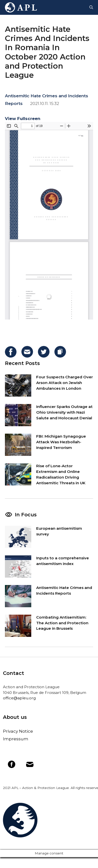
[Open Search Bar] (91, 7)
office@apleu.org (19, 698)
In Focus (26, 515)
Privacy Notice (18, 731)
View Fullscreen (23, 119)
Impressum (16, 739)
